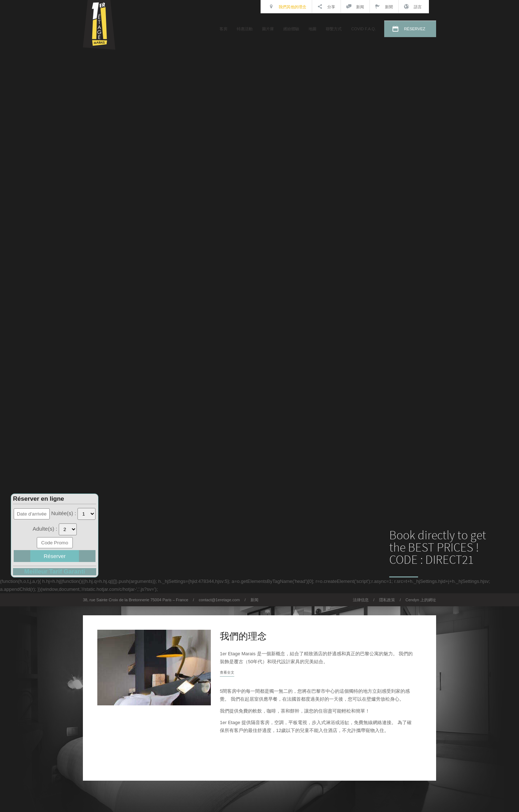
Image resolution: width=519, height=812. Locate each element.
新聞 (384, 6)
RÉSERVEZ (415, 29)
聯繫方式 (334, 29)
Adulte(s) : (46, 529)
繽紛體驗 (291, 29)
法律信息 (361, 600)
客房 (223, 29)
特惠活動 (245, 29)
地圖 (312, 29)
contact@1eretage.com (219, 600)
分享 (326, 6)
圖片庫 (268, 29)
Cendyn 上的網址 (421, 600)
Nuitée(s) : (64, 513)
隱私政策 (387, 600)
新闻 (355, 6)
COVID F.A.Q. (363, 29)
